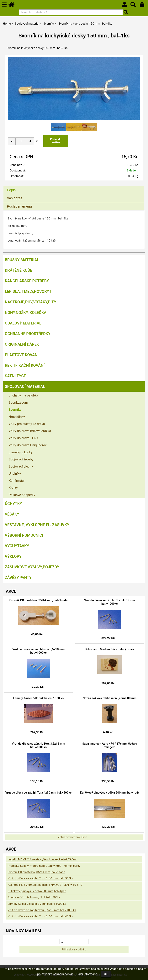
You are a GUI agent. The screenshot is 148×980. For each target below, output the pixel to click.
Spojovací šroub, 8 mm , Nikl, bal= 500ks (34, 897)
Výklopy (13, 556)
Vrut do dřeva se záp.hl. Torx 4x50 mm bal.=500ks (38, 793)
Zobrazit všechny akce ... (74, 837)
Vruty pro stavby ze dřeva (27, 424)
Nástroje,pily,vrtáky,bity (31, 302)
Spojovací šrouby (21, 459)
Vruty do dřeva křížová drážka (30, 431)
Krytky (13, 488)
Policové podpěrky (22, 495)
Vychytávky (17, 546)
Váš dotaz (15, 198)
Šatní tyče (15, 376)
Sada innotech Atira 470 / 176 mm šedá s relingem (110, 745)
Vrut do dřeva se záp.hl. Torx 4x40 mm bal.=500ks (40, 878)
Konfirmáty (17, 481)
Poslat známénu (19, 206)
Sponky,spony (19, 402)
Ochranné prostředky (28, 334)
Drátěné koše (18, 270)
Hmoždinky (17, 417)
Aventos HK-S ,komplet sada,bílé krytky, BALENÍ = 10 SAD (45, 885)
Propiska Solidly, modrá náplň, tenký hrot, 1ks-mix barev (44, 866)
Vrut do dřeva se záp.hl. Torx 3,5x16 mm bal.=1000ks (38, 745)
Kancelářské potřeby (27, 281)
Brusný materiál (22, 260)
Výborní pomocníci (24, 535)
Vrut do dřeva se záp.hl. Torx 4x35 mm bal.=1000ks (110, 602)
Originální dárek (22, 344)
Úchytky (13, 504)
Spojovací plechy (21, 466)
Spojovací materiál (25, 387)
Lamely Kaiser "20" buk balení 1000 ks (39, 698)
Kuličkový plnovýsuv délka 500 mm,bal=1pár (110, 793)
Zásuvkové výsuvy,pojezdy (32, 567)
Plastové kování (22, 355)
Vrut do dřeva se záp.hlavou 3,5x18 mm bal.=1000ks (38, 651)
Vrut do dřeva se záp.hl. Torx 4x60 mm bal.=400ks (40, 916)
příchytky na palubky (23, 395)
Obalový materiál (23, 323)
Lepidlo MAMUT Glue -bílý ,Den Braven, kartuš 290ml (42, 859)
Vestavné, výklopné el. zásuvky (37, 525)
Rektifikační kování (25, 365)
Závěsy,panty (18, 578)
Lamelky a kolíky (21, 452)
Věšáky (12, 514)
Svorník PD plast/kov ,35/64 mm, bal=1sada (38, 600)
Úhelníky (15, 473)
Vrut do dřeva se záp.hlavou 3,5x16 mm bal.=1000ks (42, 910)
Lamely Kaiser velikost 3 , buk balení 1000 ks (37, 904)
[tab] (74, 186)
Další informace (87, 974)
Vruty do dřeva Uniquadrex (28, 445)
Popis (11, 190)
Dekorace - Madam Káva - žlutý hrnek (110, 649)
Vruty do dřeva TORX (24, 438)
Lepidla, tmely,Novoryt (28, 291)
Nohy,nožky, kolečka (26, 313)
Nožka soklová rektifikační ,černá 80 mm (110, 698)
